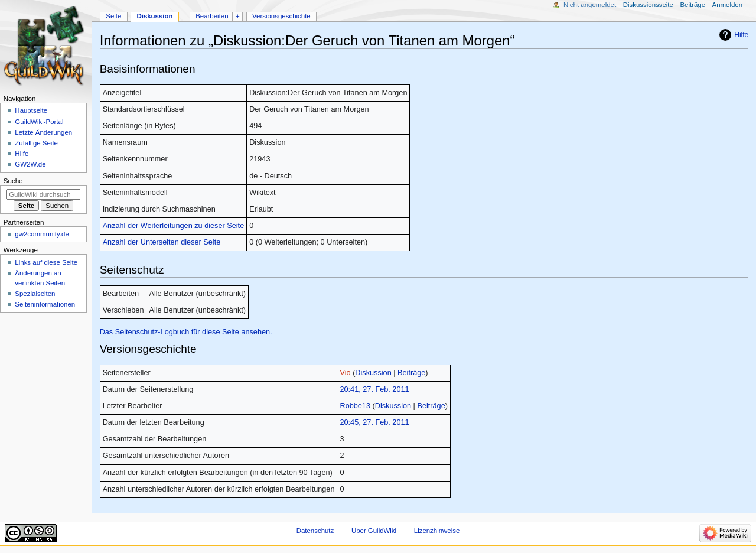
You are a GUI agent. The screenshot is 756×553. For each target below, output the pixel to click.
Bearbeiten (212, 16)
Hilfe (741, 35)
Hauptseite (31, 110)
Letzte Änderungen (43, 132)
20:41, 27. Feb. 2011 (374, 389)
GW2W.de (30, 164)
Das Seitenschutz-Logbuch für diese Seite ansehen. (186, 332)
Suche (13, 181)
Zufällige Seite (36, 143)
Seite (113, 16)
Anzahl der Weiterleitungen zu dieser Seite (174, 226)
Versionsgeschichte (281, 16)
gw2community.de (42, 234)
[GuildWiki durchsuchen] (43, 194)
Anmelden (728, 5)
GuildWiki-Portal (39, 122)
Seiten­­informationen (45, 304)
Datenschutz (315, 531)
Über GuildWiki (374, 531)
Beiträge (411, 373)
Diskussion (373, 373)
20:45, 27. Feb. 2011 (374, 422)
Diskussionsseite (648, 5)
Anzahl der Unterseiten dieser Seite (162, 242)
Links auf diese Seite (46, 262)
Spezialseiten (35, 294)
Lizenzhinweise (437, 531)
